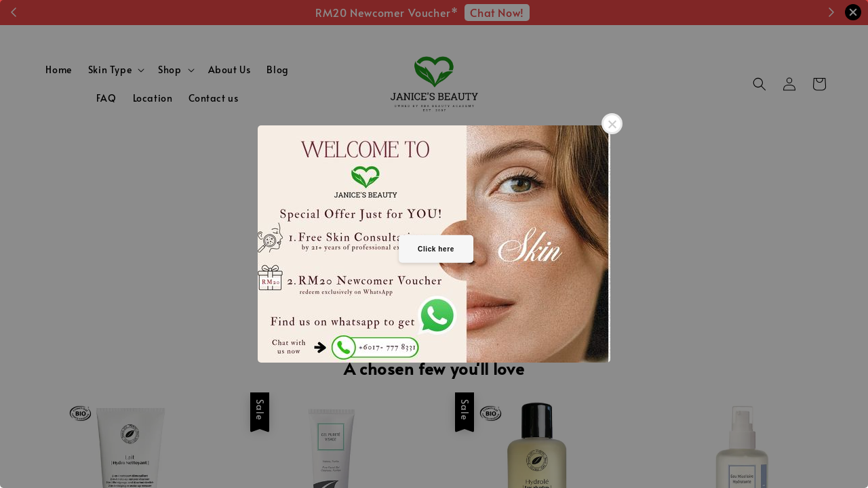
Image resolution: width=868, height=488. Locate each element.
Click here (436, 248)
